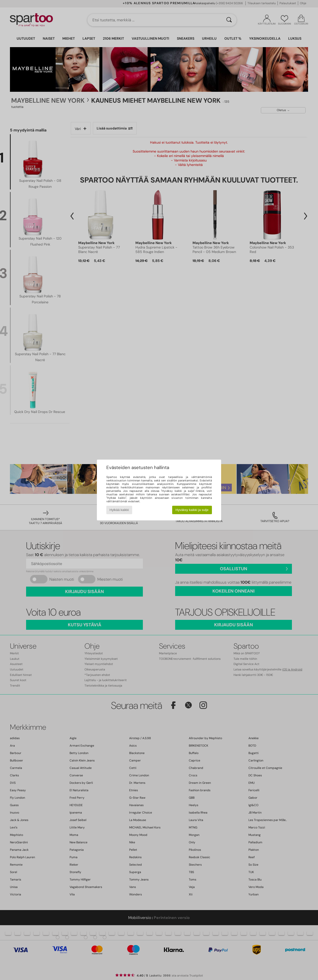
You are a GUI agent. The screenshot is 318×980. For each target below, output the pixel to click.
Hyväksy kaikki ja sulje (192, 510)
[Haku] (229, 20)
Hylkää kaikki (119, 510)
